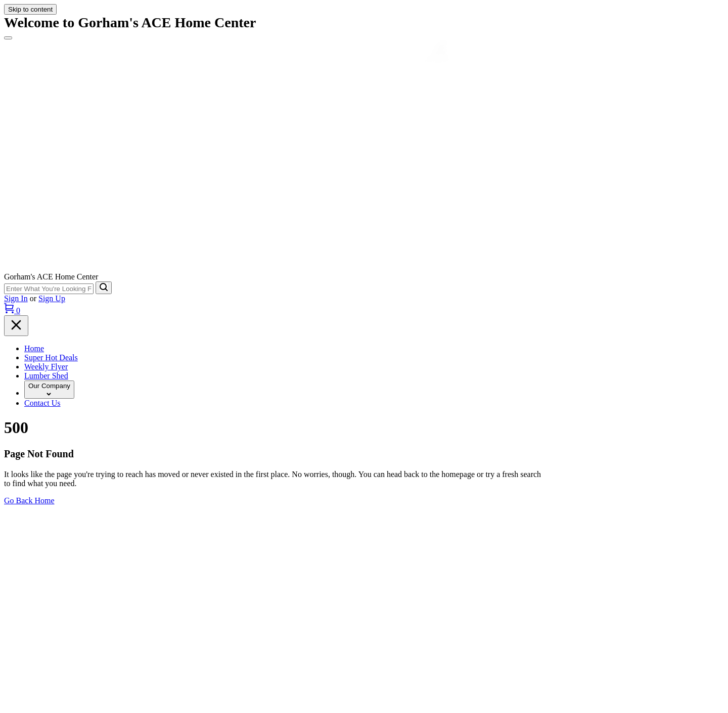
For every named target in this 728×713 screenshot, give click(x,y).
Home (34, 348)
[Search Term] (49, 289)
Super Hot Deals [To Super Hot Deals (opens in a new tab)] (51, 358)
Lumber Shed (46, 376)
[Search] (104, 288)
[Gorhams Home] (364, 268)
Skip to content (30, 9)
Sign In (16, 298)
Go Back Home (29, 501)
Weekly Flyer (46, 367)
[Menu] (8, 38)
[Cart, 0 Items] (12, 311)
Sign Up (52, 298)
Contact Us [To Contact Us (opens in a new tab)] (42, 403)
